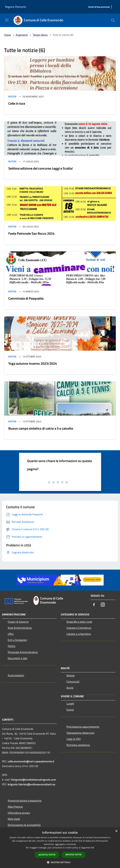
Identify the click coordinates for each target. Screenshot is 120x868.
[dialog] (60, 848)
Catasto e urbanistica (79, 634)
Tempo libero (40, 35)
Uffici (11, 634)
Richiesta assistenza (78, 745)
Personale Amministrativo (23, 652)
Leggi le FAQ (74, 739)
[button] (60, 862)
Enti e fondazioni (17, 640)
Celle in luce (17, 103)
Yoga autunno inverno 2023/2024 (33, 363)
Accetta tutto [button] (47, 855)
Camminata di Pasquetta (26, 298)
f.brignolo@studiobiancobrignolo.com (33, 780)
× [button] (116, 831)
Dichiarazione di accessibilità (24, 825)
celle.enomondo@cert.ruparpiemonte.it (31, 761)
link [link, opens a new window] (92, 848)
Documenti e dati (18, 658)
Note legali (14, 819)
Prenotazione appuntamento (83, 727)
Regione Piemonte (16, 7)
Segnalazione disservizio (80, 733)
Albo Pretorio (15, 807)
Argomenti (22, 35)
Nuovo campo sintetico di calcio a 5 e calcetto (41, 428)
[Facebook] (94, 605)
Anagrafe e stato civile (79, 622)
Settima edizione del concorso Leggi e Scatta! (41, 168)
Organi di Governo (18, 622)
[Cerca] (113, 20)
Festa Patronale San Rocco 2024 (31, 233)
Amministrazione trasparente (25, 801)
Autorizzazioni (16, 675)
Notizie (12, 96)
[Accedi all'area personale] (99, 7)
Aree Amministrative (20, 628)
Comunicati (73, 682)
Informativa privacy (19, 813)
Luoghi (70, 703)
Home (7, 35)
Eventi (70, 710)
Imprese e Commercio (79, 628)
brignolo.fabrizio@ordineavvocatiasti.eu (32, 784)
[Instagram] (103, 605)
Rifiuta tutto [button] (74, 855)
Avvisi (70, 688)
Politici (12, 646)
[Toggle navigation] (7, 20)
